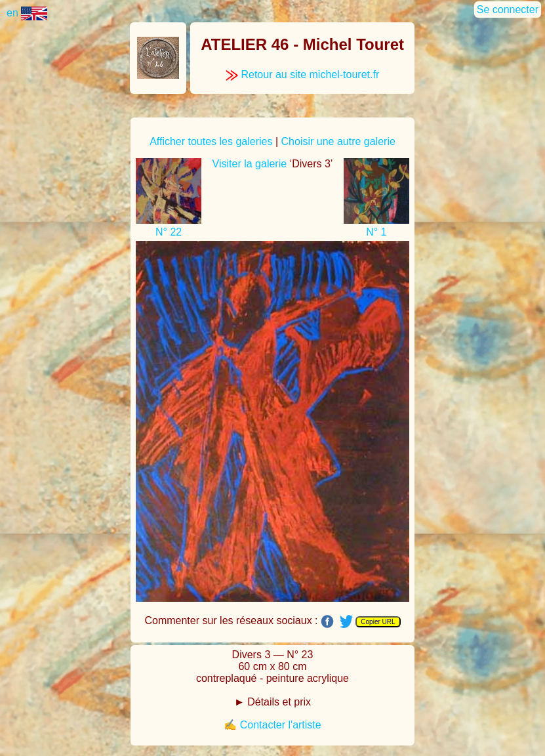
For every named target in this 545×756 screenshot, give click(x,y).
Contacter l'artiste (281, 725)
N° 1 (376, 232)
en (27, 13)
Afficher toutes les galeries (211, 141)
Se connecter (508, 10)
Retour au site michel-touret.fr (302, 74)
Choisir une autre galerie (338, 141)
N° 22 (169, 232)
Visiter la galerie (250, 164)
